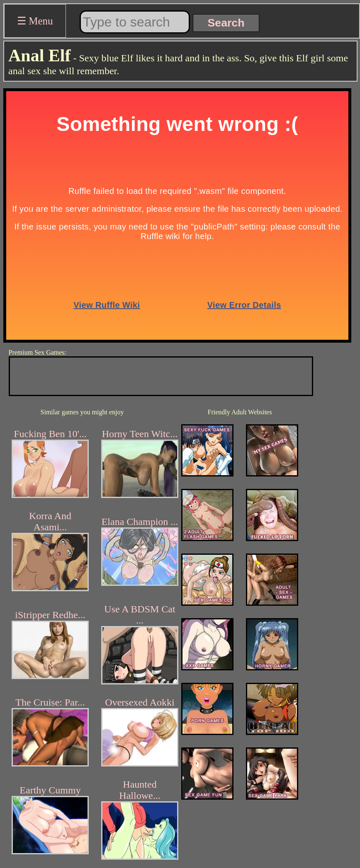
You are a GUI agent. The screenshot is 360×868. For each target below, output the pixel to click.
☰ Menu (35, 21)
